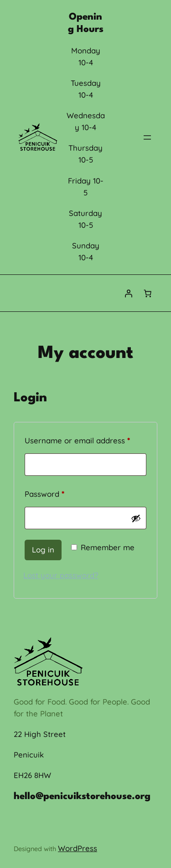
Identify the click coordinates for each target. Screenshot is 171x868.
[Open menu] (147, 137)
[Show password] (136, 518)
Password (60, 492)
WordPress (78, 848)
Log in (43, 550)
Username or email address (85, 439)
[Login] (129, 293)
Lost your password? (61, 575)
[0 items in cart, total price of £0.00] (148, 293)
